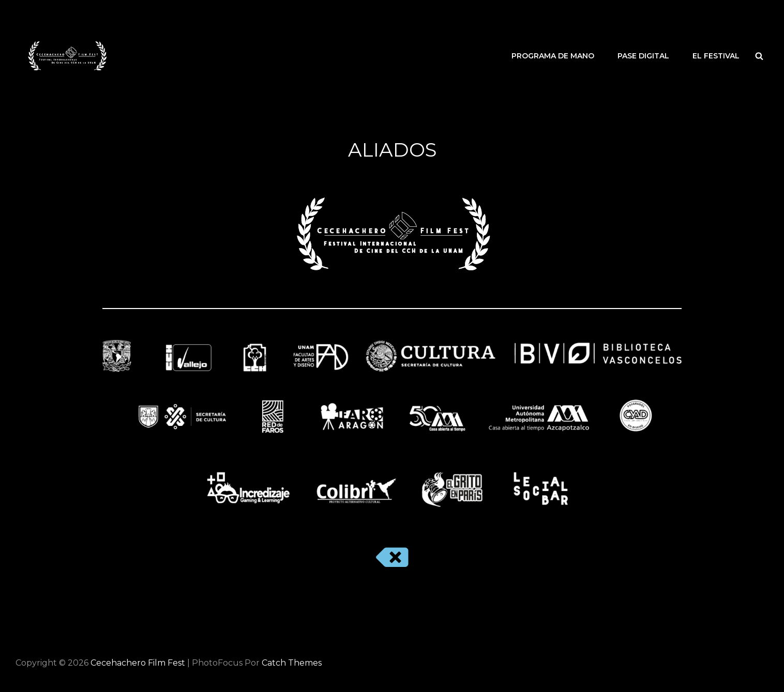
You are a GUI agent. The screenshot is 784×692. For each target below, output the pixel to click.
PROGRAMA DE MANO (553, 56)
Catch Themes (292, 663)
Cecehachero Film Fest (138, 663)
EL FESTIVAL (716, 56)
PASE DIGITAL (643, 56)
